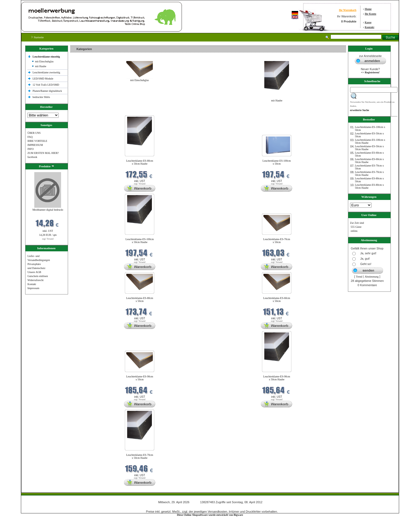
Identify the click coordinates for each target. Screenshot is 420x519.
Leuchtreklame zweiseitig (47, 72)
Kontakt (370, 27)
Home (368, 9)
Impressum (33, 288)
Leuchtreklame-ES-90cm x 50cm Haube (277, 378)
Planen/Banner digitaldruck (47, 91)
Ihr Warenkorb (348, 10)
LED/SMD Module (43, 79)
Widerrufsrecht (35, 280)
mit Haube (41, 66)
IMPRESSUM (35, 145)
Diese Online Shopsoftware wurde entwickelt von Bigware (210, 515)
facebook (32, 157)
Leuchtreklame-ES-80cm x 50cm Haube (140, 162)
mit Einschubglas (44, 61)
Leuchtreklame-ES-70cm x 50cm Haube (140, 456)
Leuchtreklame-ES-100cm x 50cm (277, 162)
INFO (30, 149)
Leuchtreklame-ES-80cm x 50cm (140, 300)
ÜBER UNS (34, 133)
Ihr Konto (371, 14)
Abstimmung (372, 277)
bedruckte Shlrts (41, 97)
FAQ (30, 137)
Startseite (38, 37)
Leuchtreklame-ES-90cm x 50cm (140, 378)
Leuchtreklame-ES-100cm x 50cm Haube (140, 241)
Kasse (368, 22)
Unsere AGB (34, 272)
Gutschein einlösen (37, 276)
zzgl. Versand (48, 239)
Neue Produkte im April (84, 112)
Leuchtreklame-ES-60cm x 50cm (277, 300)
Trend (359, 277)
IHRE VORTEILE (37, 141)
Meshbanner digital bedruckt (48, 210)
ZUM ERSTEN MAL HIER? (43, 153)
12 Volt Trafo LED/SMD (46, 85)
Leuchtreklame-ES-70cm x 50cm (277, 241)
